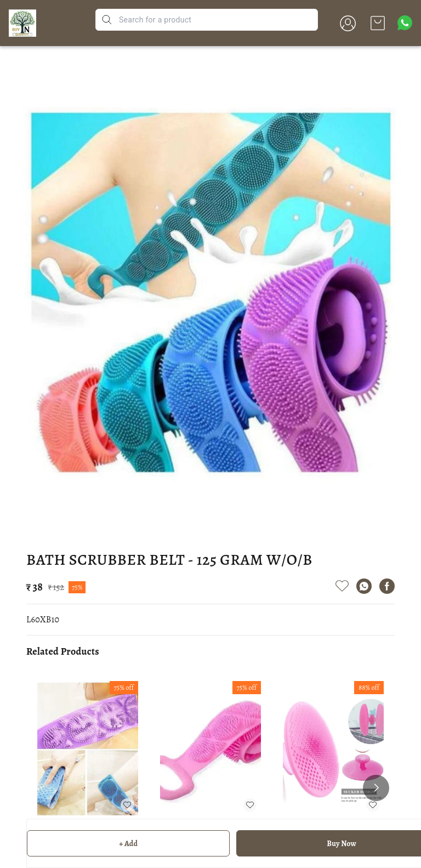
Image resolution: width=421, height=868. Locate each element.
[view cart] (378, 23)
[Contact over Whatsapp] (405, 23)
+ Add (128, 844)
